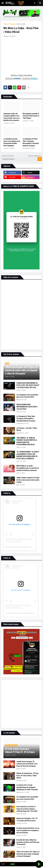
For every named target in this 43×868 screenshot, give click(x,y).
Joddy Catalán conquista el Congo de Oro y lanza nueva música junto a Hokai (28, 480)
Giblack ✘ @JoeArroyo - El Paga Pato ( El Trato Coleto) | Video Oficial (27, 776)
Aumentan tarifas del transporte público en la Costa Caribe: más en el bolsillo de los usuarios (11, 117)
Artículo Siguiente (35, 156)
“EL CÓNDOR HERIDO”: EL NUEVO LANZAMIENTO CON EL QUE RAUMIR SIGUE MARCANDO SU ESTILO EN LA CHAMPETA (28, 455)
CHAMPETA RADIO (12, 613)
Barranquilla (21, 24)
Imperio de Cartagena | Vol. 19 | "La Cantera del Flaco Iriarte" (27, 819)
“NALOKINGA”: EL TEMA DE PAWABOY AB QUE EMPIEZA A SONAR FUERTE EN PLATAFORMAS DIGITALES (27, 441)
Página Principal (9, 24)
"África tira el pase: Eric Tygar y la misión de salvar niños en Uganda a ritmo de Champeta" (21, 370)
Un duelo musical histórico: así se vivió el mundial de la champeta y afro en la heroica (28, 830)
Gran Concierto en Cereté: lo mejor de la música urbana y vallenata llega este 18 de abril (27, 809)
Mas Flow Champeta (13, 547)
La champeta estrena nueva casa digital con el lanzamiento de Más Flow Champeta (12, 142)
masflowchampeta (29, 547)
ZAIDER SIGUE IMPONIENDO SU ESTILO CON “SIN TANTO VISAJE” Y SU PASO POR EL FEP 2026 (28, 385)
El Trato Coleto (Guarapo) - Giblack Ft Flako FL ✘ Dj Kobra (20, 751)
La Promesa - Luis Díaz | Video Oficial (27, 429)
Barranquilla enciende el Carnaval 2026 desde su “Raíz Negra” (31, 116)
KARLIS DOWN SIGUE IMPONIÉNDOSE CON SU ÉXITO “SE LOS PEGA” (27, 407)
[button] (3, 3)
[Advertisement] (21, 704)
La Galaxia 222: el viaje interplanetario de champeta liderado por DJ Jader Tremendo (27, 787)
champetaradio (28, 613)
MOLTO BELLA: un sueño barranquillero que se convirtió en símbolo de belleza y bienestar (28, 468)
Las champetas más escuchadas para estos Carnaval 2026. (27, 396)
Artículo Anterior (8, 156)
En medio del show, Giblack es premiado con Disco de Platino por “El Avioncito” (28, 842)
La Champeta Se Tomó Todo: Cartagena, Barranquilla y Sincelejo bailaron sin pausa (31, 142)
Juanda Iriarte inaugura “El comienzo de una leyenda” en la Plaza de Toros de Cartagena (27, 764)
